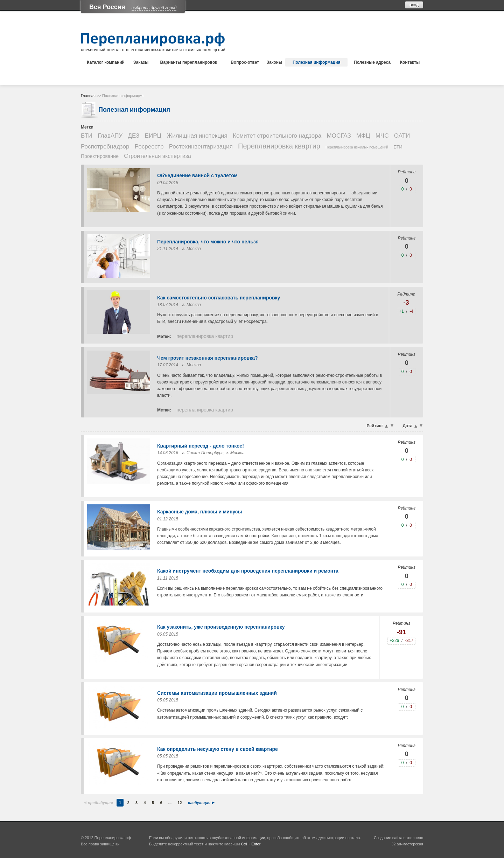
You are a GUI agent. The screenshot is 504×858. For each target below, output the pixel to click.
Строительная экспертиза (157, 156)
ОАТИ (402, 136)
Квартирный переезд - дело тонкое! (201, 446)
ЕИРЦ (153, 136)
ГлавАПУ (110, 136)
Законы (274, 62)
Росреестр (149, 147)
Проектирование (100, 156)
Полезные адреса (372, 62)
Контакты (410, 62)
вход (414, 5)
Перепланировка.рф (113, 838)
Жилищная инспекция (197, 136)
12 (180, 803)
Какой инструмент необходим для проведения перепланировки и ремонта (248, 571)
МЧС (382, 136)
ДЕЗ (134, 136)
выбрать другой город (154, 8)
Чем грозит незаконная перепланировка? (208, 358)
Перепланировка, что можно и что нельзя (208, 242)
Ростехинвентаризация (201, 147)
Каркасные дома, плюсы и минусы (200, 512)
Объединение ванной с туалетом (197, 175)
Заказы (141, 62)
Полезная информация (317, 62)
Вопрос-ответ (245, 62)
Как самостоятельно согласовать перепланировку (219, 298)
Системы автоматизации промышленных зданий (217, 693)
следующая (199, 803)
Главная (88, 96)
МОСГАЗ (339, 136)
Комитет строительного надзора (277, 136)
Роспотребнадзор (105, 147)
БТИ (87, 136)
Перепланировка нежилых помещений (357, 147)
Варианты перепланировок (189, 62)
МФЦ (363, 136)
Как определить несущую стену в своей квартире (218, 749)
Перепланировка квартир (279, 146)
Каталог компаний (106, 62)
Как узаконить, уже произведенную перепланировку (221, 627)
